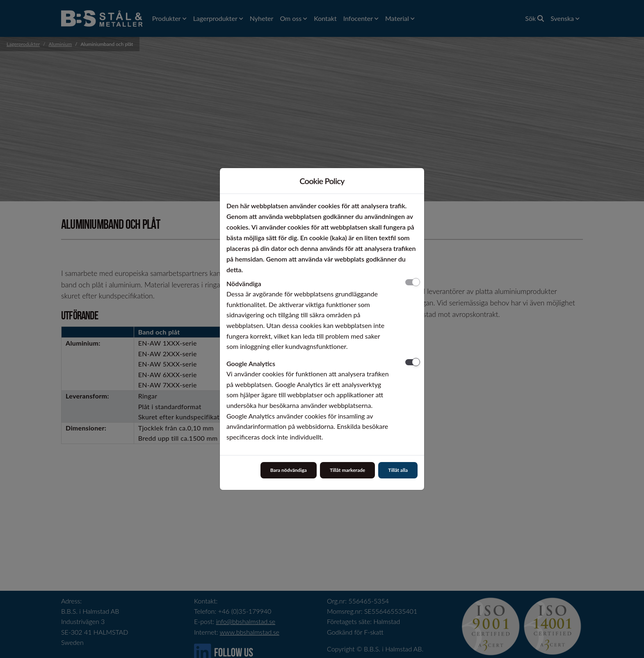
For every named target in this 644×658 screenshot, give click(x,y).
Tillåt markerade (347, 470)
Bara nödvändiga (289, 470)
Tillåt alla (398, 470)
